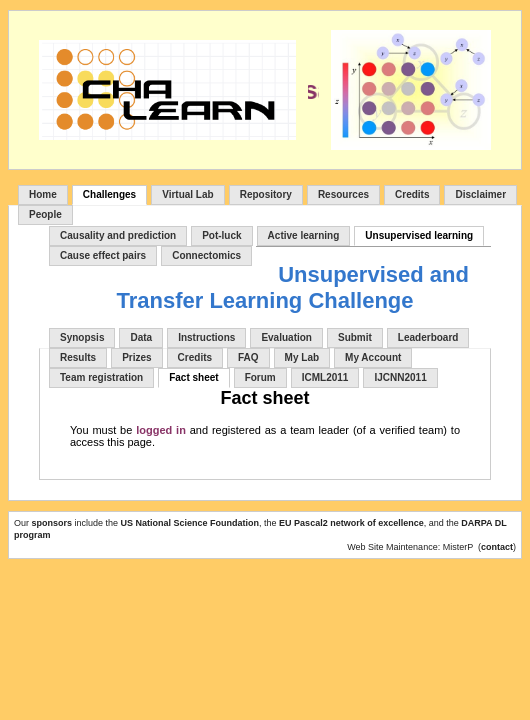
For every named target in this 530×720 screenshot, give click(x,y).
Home (43, 194)
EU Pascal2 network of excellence (351, 523)
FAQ (248, 357)
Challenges (109, 194)
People (45, 214)
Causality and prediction (118, 235)
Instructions (206, 337)
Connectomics (206, 255)
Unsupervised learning (419, 235)
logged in (161, 430)
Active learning (304, 235)
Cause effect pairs (103, 255)
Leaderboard (428, 337)
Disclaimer (480, 194)
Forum (260, 377)
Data (141, 337)
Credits (412, 194)
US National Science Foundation (190, 523)
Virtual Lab (188, 194)
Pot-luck (221, 235)
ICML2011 (325, 377)
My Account (373, 357)
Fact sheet (193, 377)
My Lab (302, 357)
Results (78, 357)
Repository (266, 194)
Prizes (136, 357)
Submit (355, 337)
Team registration (101, 377)
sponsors (53, 523)
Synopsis (82, 337)
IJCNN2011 (400, 377)
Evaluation (286, 337)
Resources (343, 194)
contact (497, 547)
